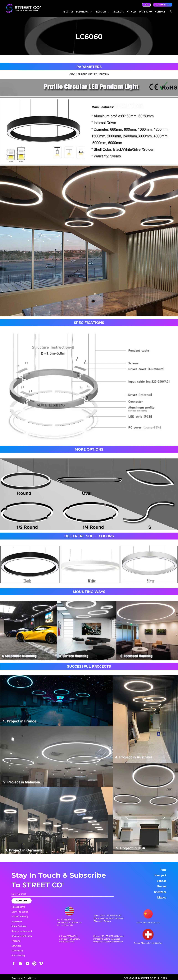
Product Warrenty (20, 917)
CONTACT (160, 12)
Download (16, 946)
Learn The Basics (20, 912)
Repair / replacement (22, 931)
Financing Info (18, 907)
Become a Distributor (22, 936)
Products (16, 941)
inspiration (146, 12)
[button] (163, 5)
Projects (118, 12)
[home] (23, 8)
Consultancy (17, 951)
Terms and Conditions (24, 978)
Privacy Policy (18, 955)
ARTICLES (132, 12)
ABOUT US (68, 12)
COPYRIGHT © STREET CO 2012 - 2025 (145, 978)
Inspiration (17, 921)
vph (146, 5)
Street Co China (19, 926)
